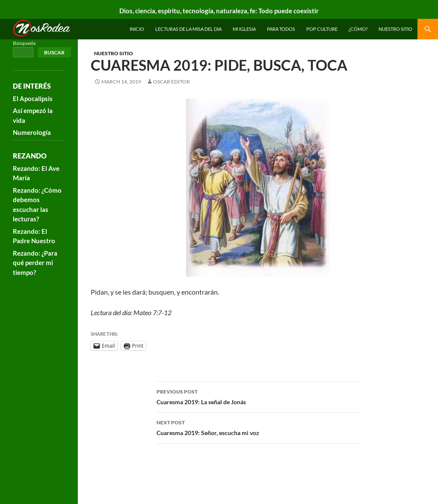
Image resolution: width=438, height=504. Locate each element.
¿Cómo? (358, 29)
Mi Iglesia (244, 29)
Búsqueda (24, 43)
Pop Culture (322, 29)
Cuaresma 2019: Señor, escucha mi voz (258, 427)
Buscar (54, 52)
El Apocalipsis (33, 98)
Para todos (281, 29)
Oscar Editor (172, 82)
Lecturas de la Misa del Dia (188, 29)
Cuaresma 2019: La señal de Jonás (258, 396)
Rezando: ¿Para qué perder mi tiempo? (35, 263)
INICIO (137, 29)
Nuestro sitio (395, 29)
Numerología (32, 132)
